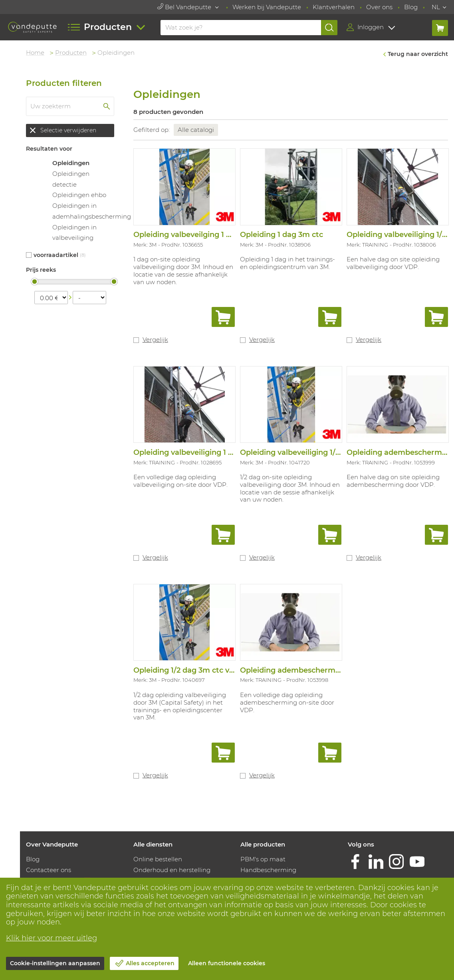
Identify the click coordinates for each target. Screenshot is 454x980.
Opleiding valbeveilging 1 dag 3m (193, 235)
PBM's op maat (263, 859)
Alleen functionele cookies (227, 963)
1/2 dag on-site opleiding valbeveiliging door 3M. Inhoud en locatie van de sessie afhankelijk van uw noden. (290, 488)
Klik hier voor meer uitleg (52, 938)
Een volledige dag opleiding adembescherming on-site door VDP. (287, 702)
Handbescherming (268, 870)
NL (436, 7)
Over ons (379, 7)
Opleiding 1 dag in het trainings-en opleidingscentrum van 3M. (287, 263)
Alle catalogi (196, 130)
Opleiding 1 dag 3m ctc (282, 235)
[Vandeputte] (33, 27)
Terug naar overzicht (418, 54)
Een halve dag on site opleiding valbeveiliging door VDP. (393, 263)
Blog (411, 7)
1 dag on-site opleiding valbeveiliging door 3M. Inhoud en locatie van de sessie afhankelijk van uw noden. (183, 270)
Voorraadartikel (56, 255)
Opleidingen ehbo (79, 195)
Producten (71, 53)
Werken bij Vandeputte (267, 7)
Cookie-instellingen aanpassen (55, 963)
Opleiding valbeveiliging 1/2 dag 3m (304, 452)
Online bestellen (158, 859)
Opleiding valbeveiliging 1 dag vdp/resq (205, 452)
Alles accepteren (150, 963)
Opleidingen (71, 163)
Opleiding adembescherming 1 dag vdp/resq (321, 670)
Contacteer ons (49, 870)
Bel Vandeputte (185, 7)
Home (35, 53)
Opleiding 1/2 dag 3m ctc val (184, 670)
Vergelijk (155, 340)
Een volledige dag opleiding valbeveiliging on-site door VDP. (180, 481)
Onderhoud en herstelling (172, 870)
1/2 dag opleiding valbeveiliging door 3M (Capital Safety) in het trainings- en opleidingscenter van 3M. (180, 706)
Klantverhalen (334, 7)
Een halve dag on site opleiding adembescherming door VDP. (393, 481)
